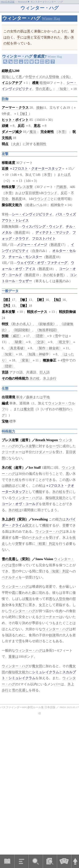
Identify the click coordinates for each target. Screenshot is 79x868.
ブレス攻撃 (24, 187)
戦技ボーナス (37, 312)
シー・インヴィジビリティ (32, 214)
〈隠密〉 (40, 336)
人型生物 (62, 599)
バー (57, 684)
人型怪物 (52, 77)
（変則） (22, 519)
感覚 (35, 83)
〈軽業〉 (42, 544)
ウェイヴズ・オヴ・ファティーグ (42, 263)
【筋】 (7, 300)
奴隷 (52, 635)
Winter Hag (51, 18)
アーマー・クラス (15, 108)
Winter (52, 57)
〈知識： (32, 354)
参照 (60, 275)
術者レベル (35, 205)
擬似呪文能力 (12, 205)
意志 (37, 126)
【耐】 (40, 300)
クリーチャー (12, 452)
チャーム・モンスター (25, 257)
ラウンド (51, 193)
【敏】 (24, 114)
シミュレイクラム (46, 672)
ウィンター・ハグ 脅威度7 (24, 56)
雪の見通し (44, 89)
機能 (39, 492)
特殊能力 (8, 431)
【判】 (7, 306)
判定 (52, 544)
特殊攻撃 (8, 187)
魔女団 (29, 409)
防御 (5, 99)
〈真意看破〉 (17, 348)
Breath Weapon (47, 440)
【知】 (57, 300)
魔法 (33, 132)
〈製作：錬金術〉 (49, 348)
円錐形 (62, 187)
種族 (46, 360)
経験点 (7, 71)
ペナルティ (37, 538)
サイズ (37, 77)
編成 (5, 403)
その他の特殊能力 (15, 378)
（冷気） (66, 77)
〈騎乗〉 (19, 342)
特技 (5, 324)
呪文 (29, 525)
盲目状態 (32, 193)
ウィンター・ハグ (21, 18)
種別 (62, 409)
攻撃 (5, 154)
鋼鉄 (8, 486)
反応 (21, 126)
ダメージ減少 (12, 132)
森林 (29, 397)
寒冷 (19, 397)
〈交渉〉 (40, 342)
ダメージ (46, 452)
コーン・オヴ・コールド (20, 504)
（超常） (25, 440)
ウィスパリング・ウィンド (42, 227)
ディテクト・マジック (52, 232)
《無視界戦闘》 (47, 330)
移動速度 (8, 163)
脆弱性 (41, 144)
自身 (35, 251)
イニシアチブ (12, 83)
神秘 (42, 354)
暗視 (43, 83)
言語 (5, 372)
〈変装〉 (25, 360)
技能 (5, 336)
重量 (12, 657)
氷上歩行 (50, 378)
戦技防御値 (67, 312)
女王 (42, 605)
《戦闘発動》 (22, 330)
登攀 (66, 525)
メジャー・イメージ (32, 245)
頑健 (5, 126)
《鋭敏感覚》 (46, 324)
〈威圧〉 (16, 336)
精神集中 (57, 205)
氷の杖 (48, 275)
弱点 (5, 144)
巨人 (43, 372)
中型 (29, 77)
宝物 (5, 421)
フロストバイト (44, 239)
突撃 (19, 544)
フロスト (21, 169)
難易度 (17, 199)
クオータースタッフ (46, 169)
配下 (22, 605)
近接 (5, 169)
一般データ (10, 291)
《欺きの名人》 (21, 324)
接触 (40, 108)
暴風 (59, 281)
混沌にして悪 (12, 77)
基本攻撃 (8, 312)
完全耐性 (47, 132)
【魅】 (24, 306)
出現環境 (8, 397)
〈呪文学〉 (64, 342)
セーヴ (54, 446)
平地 (46, 397)
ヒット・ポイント (15, 120)
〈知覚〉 (63, 89)
